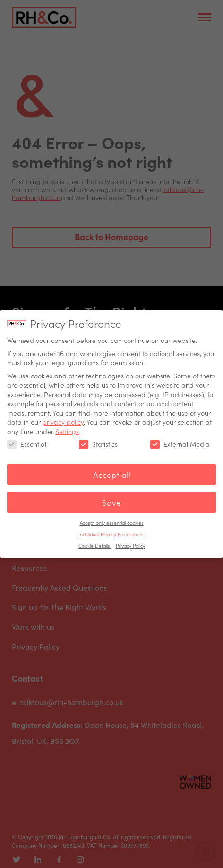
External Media (180, 438)
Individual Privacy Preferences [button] (111, 528)
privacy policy (63, 416)
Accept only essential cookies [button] (112, 516)
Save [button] (111, 497)
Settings (67, 425)
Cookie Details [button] (95, 539)
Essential (27, 438)
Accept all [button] (112, 469)
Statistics (98, 438)
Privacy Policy (130, 539)
